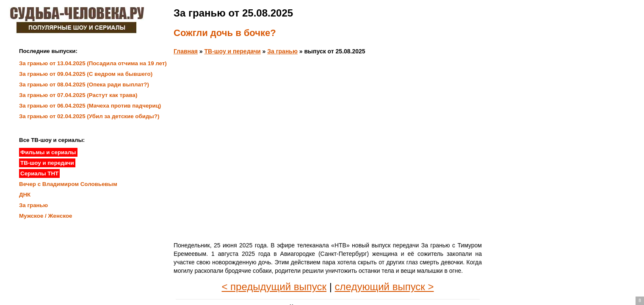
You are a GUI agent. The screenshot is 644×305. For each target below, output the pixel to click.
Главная (186, 51)
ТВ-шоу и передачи (233, 51)
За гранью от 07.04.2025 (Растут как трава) (78, 95)
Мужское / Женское (46, 216)
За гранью (282, 51)
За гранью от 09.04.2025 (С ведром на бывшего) (86, 74)
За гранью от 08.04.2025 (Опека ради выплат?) (84, 85)
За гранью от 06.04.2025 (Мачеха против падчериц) (90, 106)
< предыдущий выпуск (274, 287)
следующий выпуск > (384, 287)
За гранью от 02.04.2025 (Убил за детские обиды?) (89, 116)
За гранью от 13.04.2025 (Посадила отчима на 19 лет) (93, 63)
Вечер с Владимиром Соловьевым (68, 184)
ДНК (25, 195)
